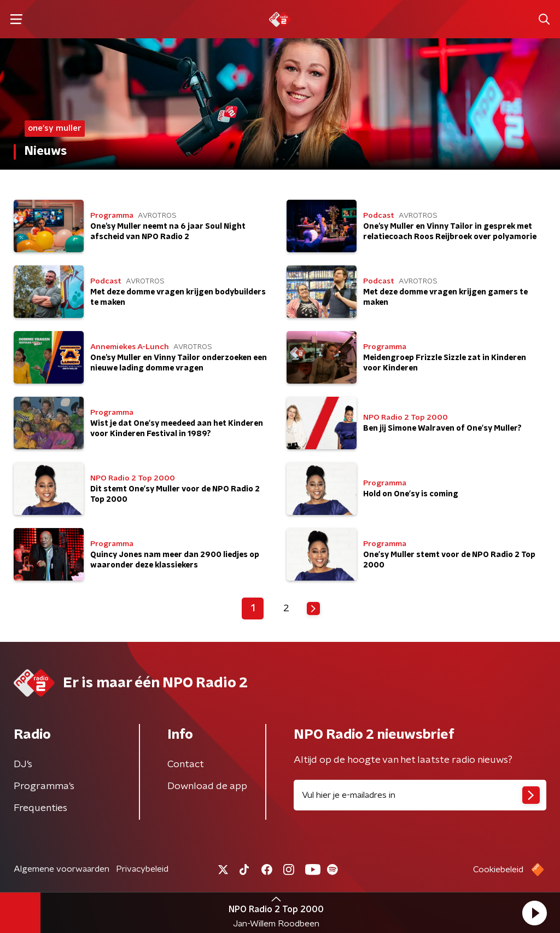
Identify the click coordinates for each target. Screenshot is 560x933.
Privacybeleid (142, 869)
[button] (534, 913)
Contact (186, 764)
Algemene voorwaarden (62, 869)
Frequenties (40, 808)
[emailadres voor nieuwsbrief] (420, 795)
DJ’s (23, 764)
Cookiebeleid (498, 870)
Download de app (207, 786)
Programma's (44, 786)
